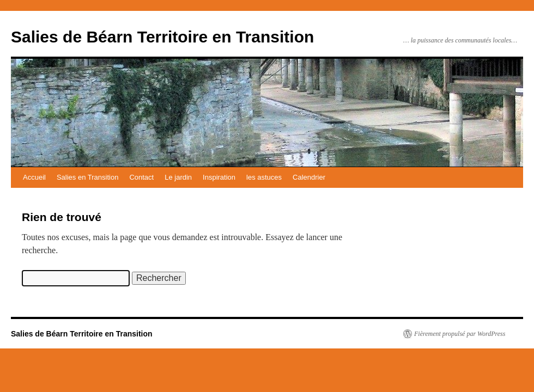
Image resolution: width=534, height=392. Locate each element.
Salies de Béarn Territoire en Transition (162, 37)
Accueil (34, 177)
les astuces (264, 177)
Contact (141, 177)
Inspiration (219, 177)
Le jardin (178, 177)
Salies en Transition (87, 177)
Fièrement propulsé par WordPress (460, 334)
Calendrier (309, 177)
